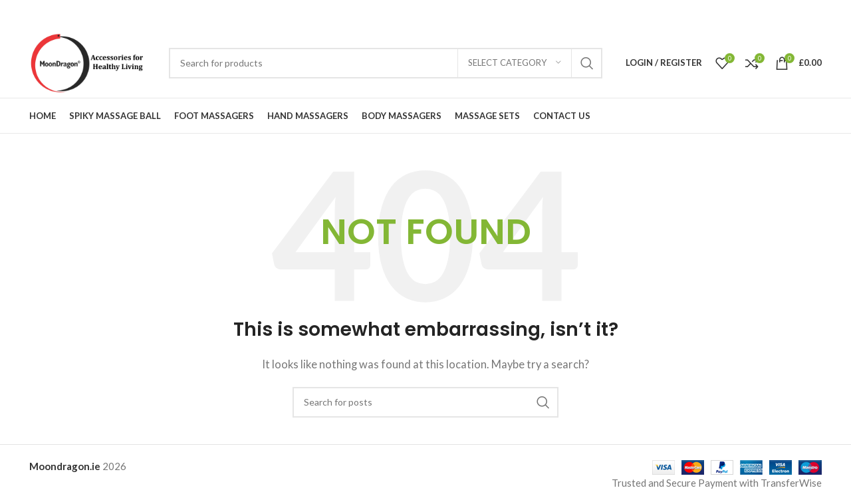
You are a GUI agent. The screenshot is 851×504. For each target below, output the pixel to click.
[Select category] (515, 63)
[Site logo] (92, 61)
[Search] (386, 63)
